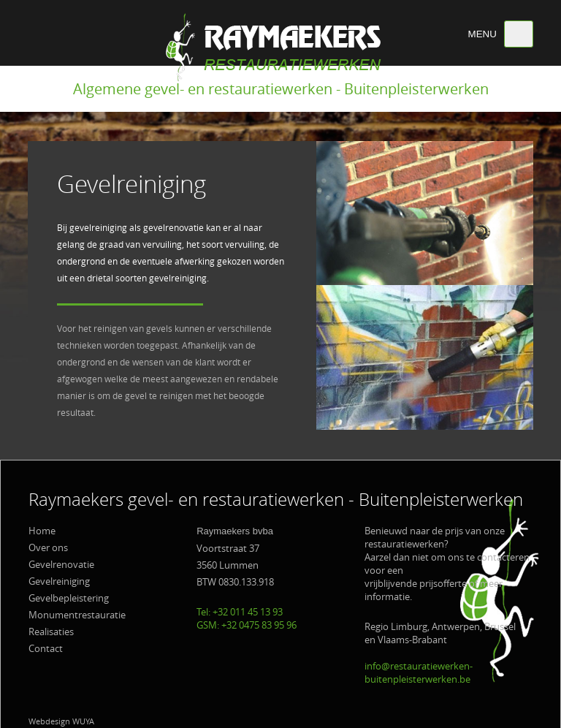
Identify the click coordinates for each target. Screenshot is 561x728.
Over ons (48, 547)
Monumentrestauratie (77, 615)
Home (42, 531)
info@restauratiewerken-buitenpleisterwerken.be (419, 672)
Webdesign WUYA (61, 721)
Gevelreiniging (59, 581)
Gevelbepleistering (69, 598)
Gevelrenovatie (61, 564)
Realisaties (51, 632)
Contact (46, 648)
